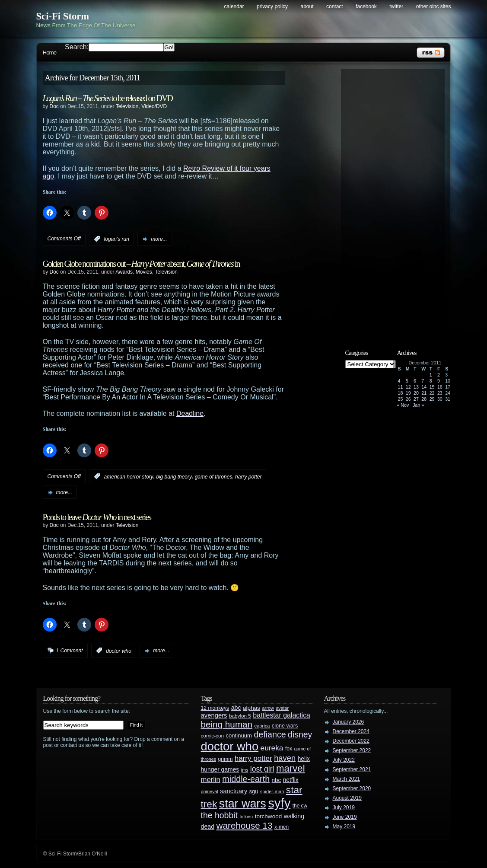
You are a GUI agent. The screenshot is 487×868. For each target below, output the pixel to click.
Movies (144, 272)
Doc (54, 106)
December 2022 (351, 741)
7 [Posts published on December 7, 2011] (423, 381)
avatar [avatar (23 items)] (282, 708)
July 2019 (344, 807)
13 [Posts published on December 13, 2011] (416, 387)
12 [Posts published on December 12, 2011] (408, 387)
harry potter (248, 476)
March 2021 (346, 779)
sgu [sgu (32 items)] (254, 791)
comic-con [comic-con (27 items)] (212, 736)
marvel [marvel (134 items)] (291, 768)
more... (159, 239)
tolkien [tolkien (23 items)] (246, 817)
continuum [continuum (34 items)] (239, 736)
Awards (124, 272)
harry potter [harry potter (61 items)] (253, 758)
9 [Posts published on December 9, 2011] (439, 381)
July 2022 (344, 760)
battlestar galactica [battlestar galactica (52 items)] (282, 715)
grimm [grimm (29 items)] (226, 759)
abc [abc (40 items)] (236, 708)
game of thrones (214, 476)
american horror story (129, 476)
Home (50, 53)
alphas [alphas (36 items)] (251, 708)
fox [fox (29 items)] (289, 749)
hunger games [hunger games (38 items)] (220, 769)
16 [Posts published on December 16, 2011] (440, 387)
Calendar (234, 6)
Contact (335, 6)
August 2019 (347, 798)
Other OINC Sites (434, 6)
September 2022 (352, 750)
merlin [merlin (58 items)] (211, 780)
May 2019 (344, 827)
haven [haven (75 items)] (285, 758)
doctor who (119, 651)
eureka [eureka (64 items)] (272, 748)
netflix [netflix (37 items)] (291, 780)
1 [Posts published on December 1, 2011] (431, 375)
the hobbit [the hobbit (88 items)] (219, 815)
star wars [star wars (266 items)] (243, 804)
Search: (77, 47)
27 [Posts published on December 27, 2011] (416, 399)
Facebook (366, 6)
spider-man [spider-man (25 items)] (272, 791)
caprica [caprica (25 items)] (262, 726)
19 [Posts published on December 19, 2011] (408, 393)
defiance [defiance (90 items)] (270, 734)
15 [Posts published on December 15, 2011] (432, 387)
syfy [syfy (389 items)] (279, 803)
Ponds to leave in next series (97, 517)
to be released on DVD (108, 98)
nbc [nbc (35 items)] (277, 780)
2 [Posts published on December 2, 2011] (439, 375)
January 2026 (349, 722)
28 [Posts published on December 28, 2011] (424, 399)
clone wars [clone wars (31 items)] (285, 726)
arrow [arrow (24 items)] (268, 708)
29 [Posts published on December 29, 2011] (432, 399)
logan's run (117, 239)
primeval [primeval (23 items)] (210, 791)
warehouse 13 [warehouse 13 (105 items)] (245, 825)
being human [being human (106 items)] (227, 724)
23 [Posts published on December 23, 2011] (440, 393)
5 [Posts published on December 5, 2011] (407, 381)
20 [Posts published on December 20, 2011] (416, 393)
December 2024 (351, 731)
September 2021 (352, 769)
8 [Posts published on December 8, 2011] (431, 381)
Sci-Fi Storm (63, 16)
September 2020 (352, 788)
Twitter (396, 6)
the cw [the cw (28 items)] (300, 806)
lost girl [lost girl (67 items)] (262, 769)
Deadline (190, 413)
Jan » (418, 405)
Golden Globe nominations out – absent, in (141, 264)
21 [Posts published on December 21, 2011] (424, 393)
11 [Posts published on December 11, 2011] (401, 387)
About (307, 6)
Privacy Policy (272, 6)
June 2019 (345, 817)
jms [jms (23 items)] (245, 770)
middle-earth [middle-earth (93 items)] (246, 779)
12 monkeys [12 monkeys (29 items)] (215, 708)
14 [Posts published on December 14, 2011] (424, 387)
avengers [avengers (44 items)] (214, 715)
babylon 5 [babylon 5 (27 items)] (240, 716)
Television (127, 106)
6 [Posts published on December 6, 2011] (415, 381)
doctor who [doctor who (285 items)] (230, 746)
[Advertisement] (397, 202)
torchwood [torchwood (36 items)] (269, 816)
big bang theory (174, 476)
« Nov (403, 405)
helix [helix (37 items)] (304, 759)
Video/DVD (154, 106)
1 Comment (70, 651)
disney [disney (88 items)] (300, 734)
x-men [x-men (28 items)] (282, 827)
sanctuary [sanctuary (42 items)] (234, 791)
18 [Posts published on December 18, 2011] (401, 393)
